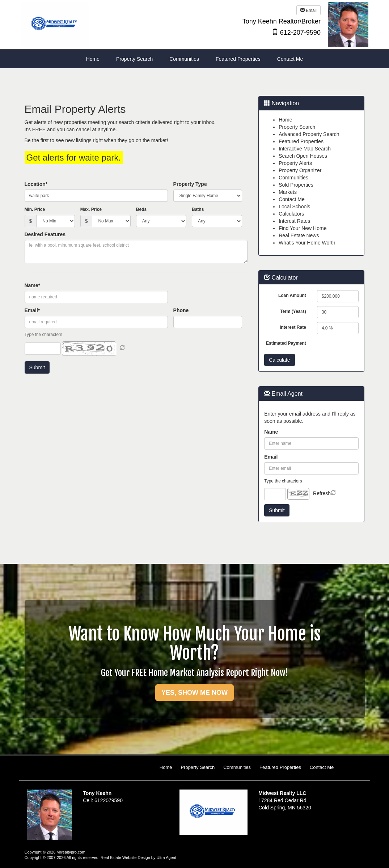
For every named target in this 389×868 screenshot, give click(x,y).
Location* (36, 184)
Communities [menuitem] (184, 59)
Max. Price (91, 209)
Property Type (190, 184)
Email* (32, 310)
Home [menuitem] (93, 59)
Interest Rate (293, 327)
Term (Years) (293, 311)
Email (308, 10)
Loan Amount (292, 295)
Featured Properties (301, 141)
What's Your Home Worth (307, 243)
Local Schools (294, 207)
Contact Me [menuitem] (290, 59)
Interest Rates (294, 221)
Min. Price (35, 209)
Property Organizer (300, 170)
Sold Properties (296, 185)
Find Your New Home (303, 228)
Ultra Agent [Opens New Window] (166, 858)
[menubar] (195, 59)
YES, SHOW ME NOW (194, 693)
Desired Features (45, 234)
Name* (33, 285)
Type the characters (283, 481)
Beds (141, 209)
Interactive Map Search (305, 149)
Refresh (322, 493)
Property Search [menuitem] (134, 59)
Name (271, 432)
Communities (293, 178)
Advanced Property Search (309, 134)
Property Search (297, 127)
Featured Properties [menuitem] (238, 59)
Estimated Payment (286, 343)
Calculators (291, 214)
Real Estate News (299, 235)
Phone (181, 310)
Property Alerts (295, 163)
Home (285, 120)
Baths (198, 209)
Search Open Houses (303, 156)
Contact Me (292, 199)
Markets (288, 192)
